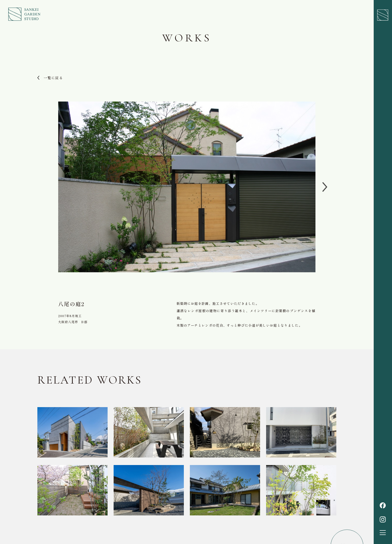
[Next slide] (326, 187)
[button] (383, 532)
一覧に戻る (53, 78)
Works (187, 38)
